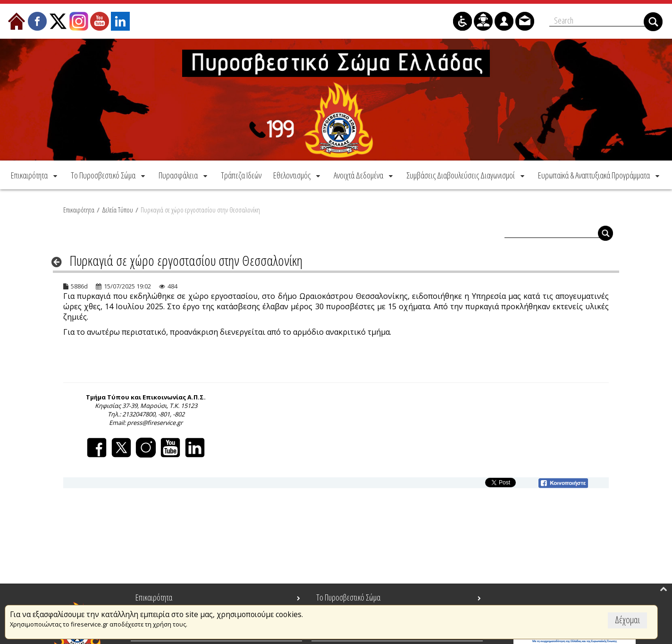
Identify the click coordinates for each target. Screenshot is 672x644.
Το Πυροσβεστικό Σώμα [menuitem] (348, 597)
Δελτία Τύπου (118, 208)
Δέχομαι (627, 620)
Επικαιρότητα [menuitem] (154, 597)
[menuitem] (35, 174)
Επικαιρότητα (79, 208)
